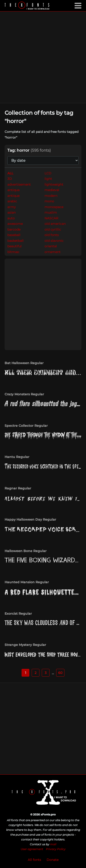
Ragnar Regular (18, 488)
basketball (15, 241)
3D (10, 179)
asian (11, 212)
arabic (12, 201)
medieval (52, 190)
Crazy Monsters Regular (24, 394)
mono (49, 201)
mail (53, 844)
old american (55, 224)
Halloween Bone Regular (26, 551)
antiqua (13, 190)
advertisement (19, 184)
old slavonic (54, 241)
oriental (51, 246)
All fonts (34, 860)
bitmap (13, 252)
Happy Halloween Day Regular (30, 519)
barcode (14, 229)
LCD (48, 173)
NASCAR (51, 218)
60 (60, 673)
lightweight (54, 184)
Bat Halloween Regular (24, 363)
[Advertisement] (43, 57)
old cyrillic (53, 229)
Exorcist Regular (18, 614)
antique (13, 196)
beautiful (14, 246)
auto (11, 218)
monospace (54, 207)
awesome (15, 224)
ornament (53, 252)
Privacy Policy (56, 849)
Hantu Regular (17, 457)
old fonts (52, 235)
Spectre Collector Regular (26, 426)
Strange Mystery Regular (25, 645)
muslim (51, 212)
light (48, 179)
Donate (53, 860)
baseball (14, 235)
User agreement (32, 849)
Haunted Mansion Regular (27, 582)
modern (51, 196)
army (12, 207)
